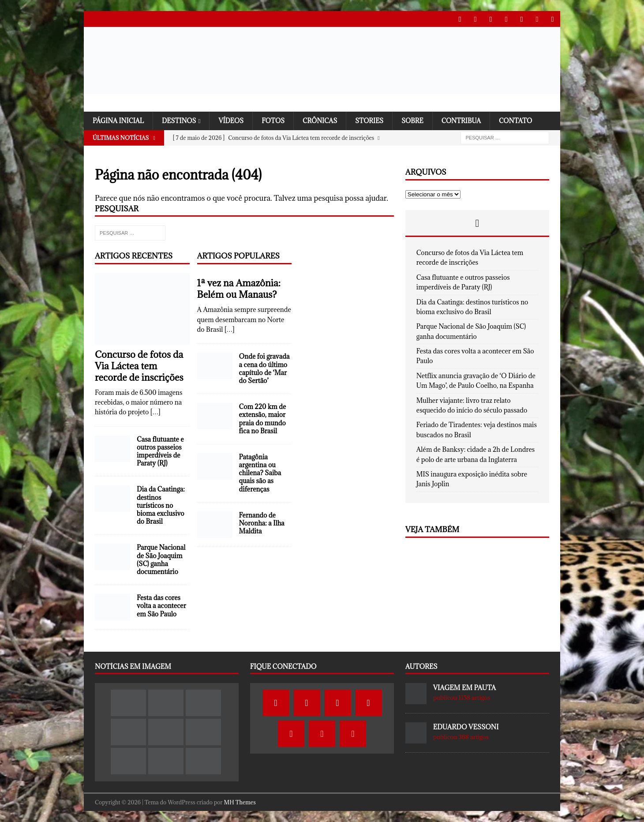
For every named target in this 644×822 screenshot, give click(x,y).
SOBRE (419, 120)
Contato (524, 120)
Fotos (277, 120)
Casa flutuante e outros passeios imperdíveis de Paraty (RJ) (160, 451)
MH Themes (240, 802)
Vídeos (234, 120)
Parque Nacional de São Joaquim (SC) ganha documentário (161, 559)
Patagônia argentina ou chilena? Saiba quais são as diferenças (260, 473)
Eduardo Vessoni (466, 727)
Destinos (181, 120)
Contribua (469, 120)
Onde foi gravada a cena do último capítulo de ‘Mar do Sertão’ (264, 368)
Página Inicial (119, 120)
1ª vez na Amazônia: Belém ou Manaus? (239, 289)
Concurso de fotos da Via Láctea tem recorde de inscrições (139, 366)
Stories (375, 120)
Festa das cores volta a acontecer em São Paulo (161, 606)
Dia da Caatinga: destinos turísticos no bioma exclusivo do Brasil (161, 505)
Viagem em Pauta (464, 688)
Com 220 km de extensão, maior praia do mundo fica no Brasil (263, 419)
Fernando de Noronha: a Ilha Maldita (262, 523)
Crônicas (325, 120)
